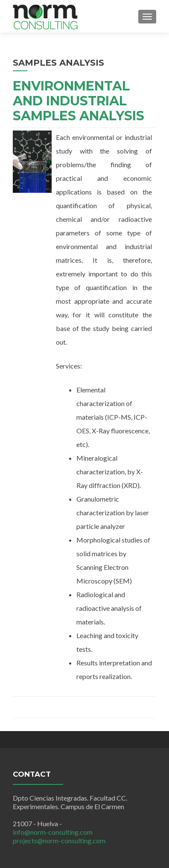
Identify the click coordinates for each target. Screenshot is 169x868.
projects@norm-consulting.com (59, 840)
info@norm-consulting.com (53, 832)
